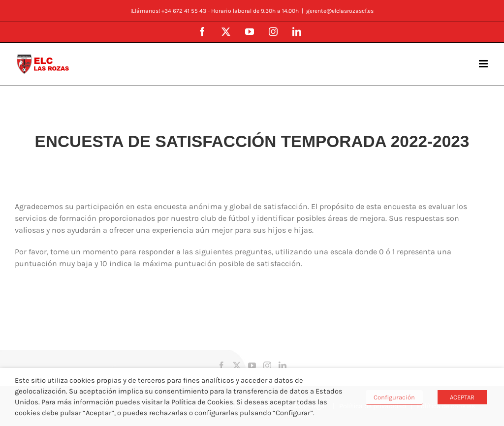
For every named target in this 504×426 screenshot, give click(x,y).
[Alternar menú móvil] (484, 64)
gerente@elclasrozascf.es (340, 11)
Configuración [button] (394, 397)
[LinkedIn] (283, 365)
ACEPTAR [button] (462, 397)
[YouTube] (252, 365)
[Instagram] (267, 365)
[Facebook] (221, 365)
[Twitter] (237, 365)
